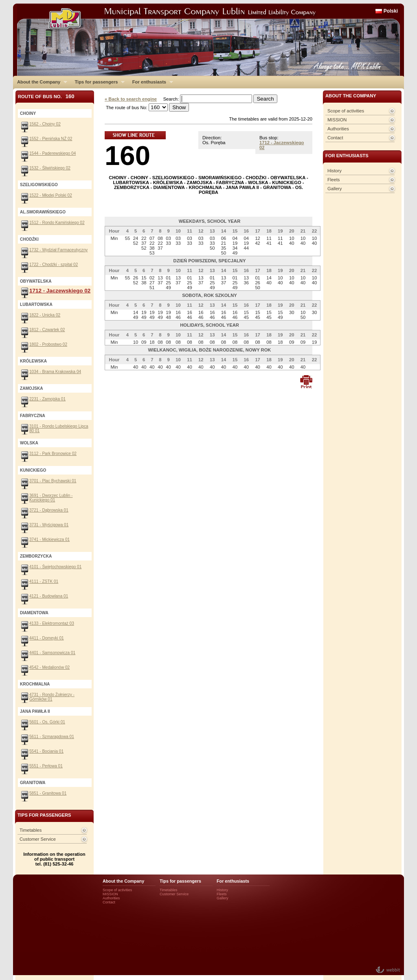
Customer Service (38, 839)
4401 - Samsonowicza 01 (52, 653)
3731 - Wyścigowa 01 (49, 525)
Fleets (334, 180)
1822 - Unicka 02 (45, 315)
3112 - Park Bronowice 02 (53, 454)
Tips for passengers (98, 82)
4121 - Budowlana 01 (49, 596)
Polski (391, 11)
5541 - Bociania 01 (46, 751)
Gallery (335, 189)
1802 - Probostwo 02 (48, 344)
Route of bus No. (46, 96)
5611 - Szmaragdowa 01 (52, 737)
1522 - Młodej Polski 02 (51, 195)
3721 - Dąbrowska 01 (49, 510)
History (335, 171)
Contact (335, 138)
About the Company (40, 82)
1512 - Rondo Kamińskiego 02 (57, 223)
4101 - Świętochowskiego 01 (55, 567)
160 (127, 155)
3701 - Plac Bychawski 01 (53, 481)
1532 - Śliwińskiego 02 (50, 168)
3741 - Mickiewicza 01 (49, 539)
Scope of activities (346, 111)
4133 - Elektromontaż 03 (52, 623)
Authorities (338, 129)
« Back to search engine (131, 99)
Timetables (31, 830)
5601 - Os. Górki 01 (47, 722)
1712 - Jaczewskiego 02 (60, 291)
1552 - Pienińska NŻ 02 (51, 139)
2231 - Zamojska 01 (47, 399)
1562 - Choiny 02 (45, 124)
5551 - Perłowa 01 (46, 766)
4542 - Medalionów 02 (49, 667)
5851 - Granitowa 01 (48, 793)
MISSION (337, 120)
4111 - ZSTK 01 (44, 581)
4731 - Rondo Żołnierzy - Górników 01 (52, 697)
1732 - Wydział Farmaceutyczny (58, 250)
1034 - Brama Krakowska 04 (55, 372)
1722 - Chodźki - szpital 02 (54, 265)
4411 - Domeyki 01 (47, 638)
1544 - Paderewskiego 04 (53, 153)
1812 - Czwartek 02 (47, 330)
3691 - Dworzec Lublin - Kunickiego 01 (51, 498)
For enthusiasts (151, 82)
